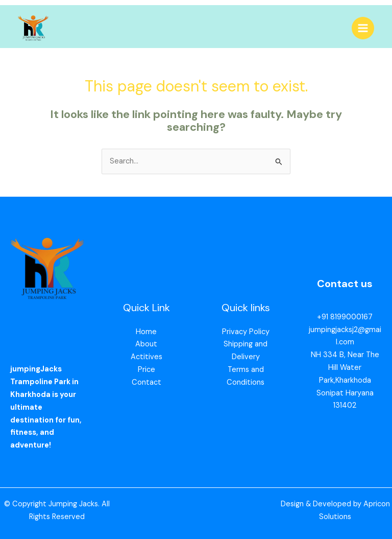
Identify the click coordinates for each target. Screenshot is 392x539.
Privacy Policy (246, 332)
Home (146, 332)
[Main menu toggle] (363, 28)
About (146, 345)
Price (146, 370)
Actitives (146, 357)
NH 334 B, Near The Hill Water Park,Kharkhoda (345, 368)
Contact (146, 383)
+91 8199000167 (345, 318)
